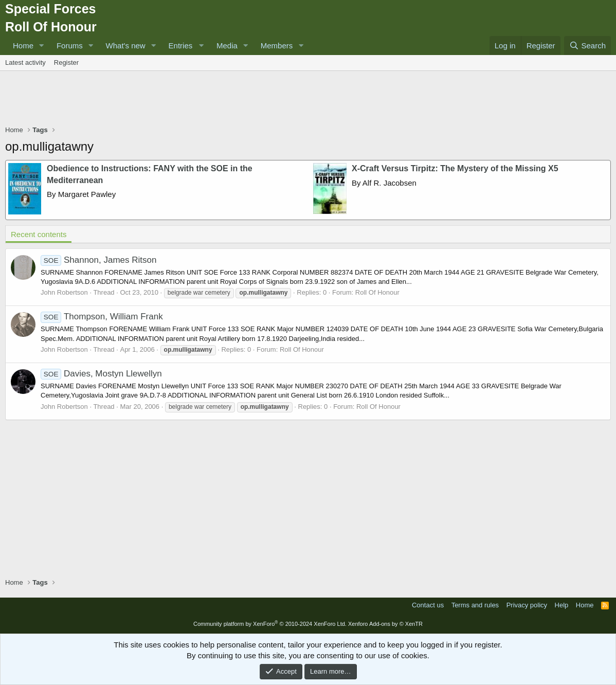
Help (562, 605)
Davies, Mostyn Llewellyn (101, 374)
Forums (70, 46)
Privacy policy (527, 605)
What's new (126, 46)
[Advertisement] (308, 99)
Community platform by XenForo (270, 624)
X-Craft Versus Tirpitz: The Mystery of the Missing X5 (455, 168)
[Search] (587, 46)
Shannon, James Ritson (98, 260)
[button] (42, 46)
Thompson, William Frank (102, 317)
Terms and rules (475, 605)
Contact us (428, 605)
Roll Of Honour (377, 292)
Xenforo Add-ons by (385, 624)
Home (23, 46)
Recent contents (39, 234)
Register (66, 62)
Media (227, 46)
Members (277, 46)
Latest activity (25, 62)
